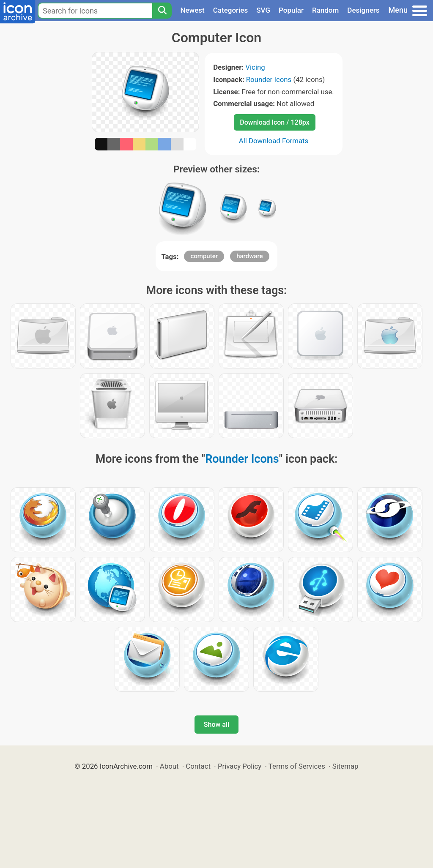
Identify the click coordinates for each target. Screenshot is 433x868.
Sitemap (345, 766)
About (169, 766)
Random (325, 10)
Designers (363, 10)
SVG (263, 10)
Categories (231, 10)
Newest (192, 10)
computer (204, 256)
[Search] (162, 11)
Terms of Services (297, 766)
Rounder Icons (269, 79)
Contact (198, 766)
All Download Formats (274, 141)
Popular (291, 10)
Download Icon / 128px (274, 122)
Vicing (255, 67)
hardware (249, 256)
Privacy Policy (240, 766)
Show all (216, 725)
